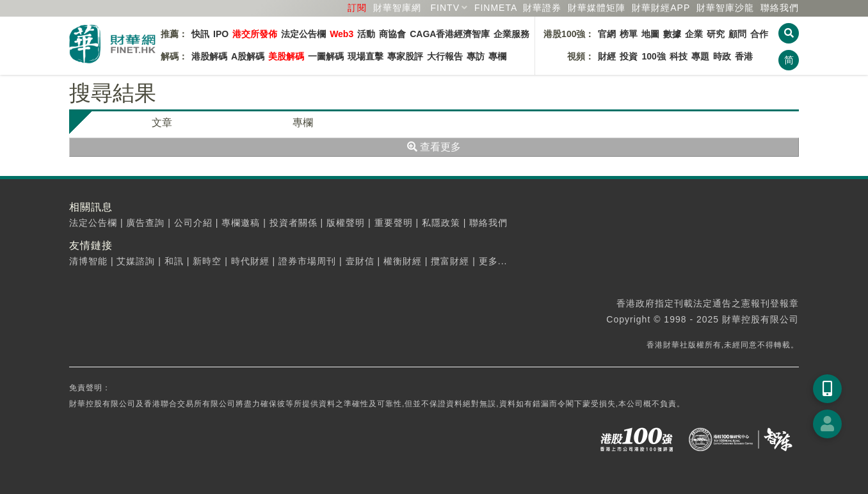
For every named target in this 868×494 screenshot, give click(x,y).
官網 (607, 34)
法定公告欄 (303, 34)
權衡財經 (403, 261)
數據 (672, 34)
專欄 (497, 56)
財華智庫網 (397, 8)
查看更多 (434, 147)
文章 (162, 123)
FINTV (445, 8)
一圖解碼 (326, 56)
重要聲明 (394, 223)
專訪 (476, 56)
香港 (744, 56)
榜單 (629, 34)
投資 (629, 56)
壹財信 (360, 261)
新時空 (207, 261)
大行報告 (445, 56)
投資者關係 (293, 223)
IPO (221, 34)
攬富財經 (450, 261)
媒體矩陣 (597, 8)
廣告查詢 (145, 223)
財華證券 (542, 8)
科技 (679, 56)
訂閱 (357, 8)
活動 (366, 34)
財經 (607, 56)
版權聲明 (346, 223)
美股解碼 (286, 56)
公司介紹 (193, 223)
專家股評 (405, 56)
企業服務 (511, 34)
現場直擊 (366, 56)
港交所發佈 (255, 34)
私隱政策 (441, 223)
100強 (653, 56)
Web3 (342, 34)
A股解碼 (248, 56)
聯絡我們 (780, 8)
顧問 (737, 34)
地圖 (650, 34)
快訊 (200, 34)
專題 (700, 56)
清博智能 (88, 261)
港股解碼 (209, 56)
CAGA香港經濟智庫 (450, 34)
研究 (716, 34)
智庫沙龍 (725, 8)
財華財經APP (661, 8)
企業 (694, 34)
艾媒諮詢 (136, 261)
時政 (722, 56)
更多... (493, 261)
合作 (759, 34)
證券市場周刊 (307, 261)
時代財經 (250, 261)
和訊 (174, 261)
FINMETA (496, 8)
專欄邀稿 (241, 223)
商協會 (392, 34)
